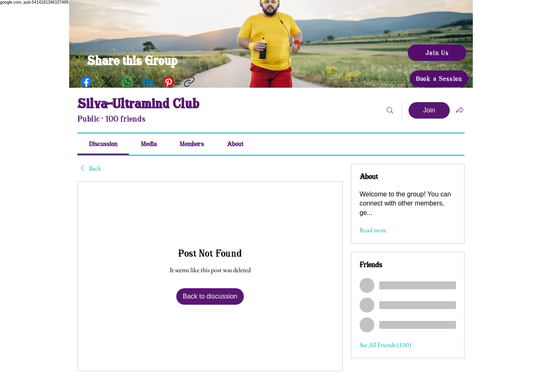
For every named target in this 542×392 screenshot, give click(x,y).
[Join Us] (437, 53)
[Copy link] (189, 82)
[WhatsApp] (127, 82)
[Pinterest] (169, 82)
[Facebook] (86, 82)
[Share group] (460, 110)
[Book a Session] (439, 79)
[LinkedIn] (148, 82)
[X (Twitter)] (107, 82)
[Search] (390, 110)
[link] (103, 144)
